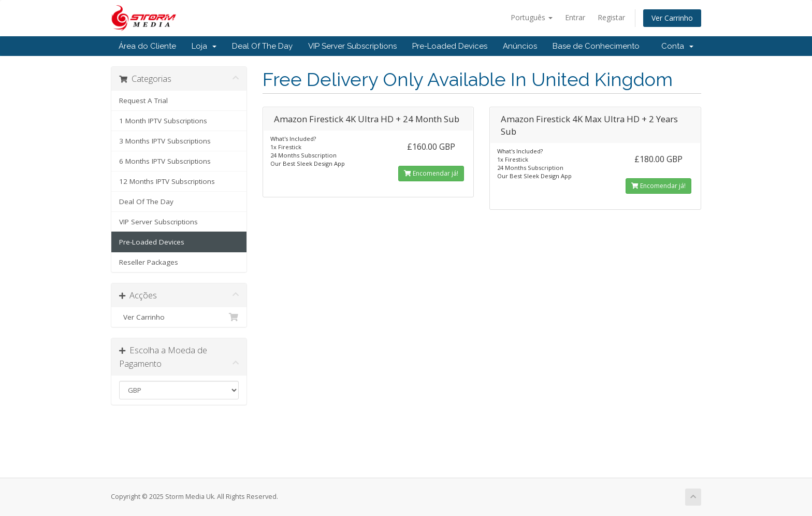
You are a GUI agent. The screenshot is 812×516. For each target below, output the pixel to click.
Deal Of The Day (262, 46)
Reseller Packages (149, 262)
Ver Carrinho (672, 18)
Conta (677, 46)
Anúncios (520, 46)
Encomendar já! (431, 173)
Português (532, 17)
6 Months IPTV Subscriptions (165, 161)
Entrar (575, 17)
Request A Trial (143, 101)
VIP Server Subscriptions (352, 46)
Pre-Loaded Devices (450, 46)
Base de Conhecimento (596, 46)
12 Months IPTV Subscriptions (167, 181)
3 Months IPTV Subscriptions (165, 141)
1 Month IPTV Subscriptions (163, 121)
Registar (611, 17)
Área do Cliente (147, 46)
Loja (204, 46)
